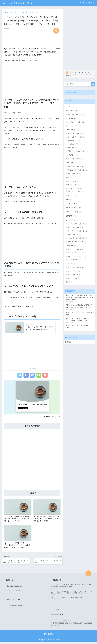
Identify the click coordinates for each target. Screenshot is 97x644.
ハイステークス (74, 279)
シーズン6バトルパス (76, 250)
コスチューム (72, 204)
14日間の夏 (73, 148)
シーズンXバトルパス (76, 123)
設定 (69, 200)
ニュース (70, 107)
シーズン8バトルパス (76, 167)
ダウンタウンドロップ (76, 152)
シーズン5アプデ (74, 276)
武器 (69, 178)
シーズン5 (71, 265)
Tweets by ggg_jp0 (57, 616)
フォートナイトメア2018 (77, 257)
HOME (48, 636)
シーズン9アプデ (74, 145)
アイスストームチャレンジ (77, 239)
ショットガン (73, 182)
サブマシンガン (74, 185)
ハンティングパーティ (76, 254)
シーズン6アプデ (74, 261)
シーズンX (71, 119)
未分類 (70, 283)
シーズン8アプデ (74, 174)
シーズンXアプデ (74, 126)
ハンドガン (72, 196)
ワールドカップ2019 (75, 159)
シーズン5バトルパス (76, 269)
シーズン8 (71, 163)
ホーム (82, 3)
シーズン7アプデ (74, 235)
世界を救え (71, 217)
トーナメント (72, 155)
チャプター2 (90, 3)
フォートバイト (55, 418)
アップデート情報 (74, 212)
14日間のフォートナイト (77, 243)
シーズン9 (71, 130)
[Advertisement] (32, 41)
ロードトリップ (74, 272)
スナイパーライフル (75, 193)
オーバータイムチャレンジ (77, 225)
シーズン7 (71, 221)
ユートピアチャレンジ (76, 137)
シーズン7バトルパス (76, 228)
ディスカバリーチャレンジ (77, 171)
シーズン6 (71, 246)
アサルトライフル (75, 189)
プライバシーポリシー (15, 608)
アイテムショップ (74, 208)
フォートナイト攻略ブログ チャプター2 (23, 3)
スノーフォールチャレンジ (77, 232)
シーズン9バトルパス (76, 134)
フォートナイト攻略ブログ (16, 592)
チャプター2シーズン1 (76, 115)
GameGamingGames (14, 588)
